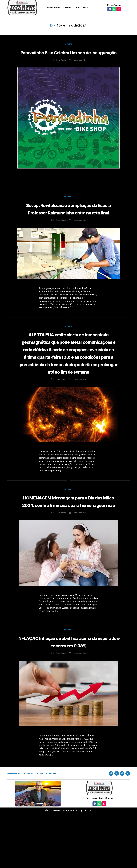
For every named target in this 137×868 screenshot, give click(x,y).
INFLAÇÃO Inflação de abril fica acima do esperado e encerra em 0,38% (68, 692)
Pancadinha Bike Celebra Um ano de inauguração (68, 56)
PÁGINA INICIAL (53, 8)
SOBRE (77, 8)
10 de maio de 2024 (79, 68)
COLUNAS (67, 8)
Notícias (68, 45)
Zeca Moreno (61, 68)
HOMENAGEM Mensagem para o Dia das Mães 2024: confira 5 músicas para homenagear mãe (69, 544)
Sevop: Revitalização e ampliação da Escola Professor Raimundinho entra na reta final (68, 220)
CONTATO (86, 8)
